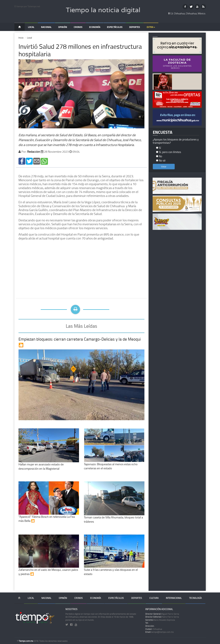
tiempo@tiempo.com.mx (159, 632)
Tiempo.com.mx (26, 641)
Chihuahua (154, 629)
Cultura (154, 598)
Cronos (78, 27)
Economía (95, 27)
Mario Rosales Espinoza (160, 620)
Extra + (151, 27)
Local (31, 27)
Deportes (135, 27)
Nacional (46, 27)
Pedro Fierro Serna (162, 617)
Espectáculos (115, 27)
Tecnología (195, 598)
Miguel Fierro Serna (162, 614)
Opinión (63, 27)
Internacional (174, 598)
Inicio (21, 38)
